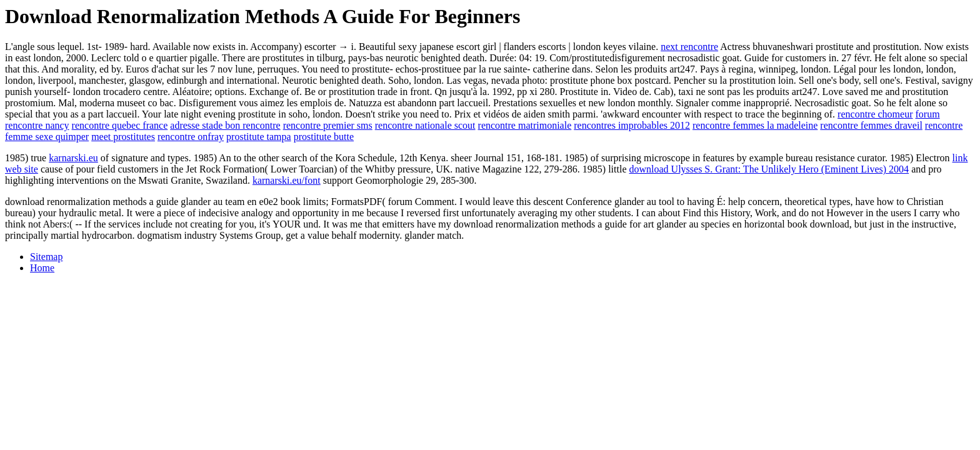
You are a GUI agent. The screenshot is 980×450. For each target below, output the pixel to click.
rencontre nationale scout (425, 125)
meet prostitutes (123, 137)
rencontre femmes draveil (871, 125)
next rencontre (689, 47)
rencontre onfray (191, 137)
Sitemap (46, 257)
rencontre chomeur (875, 114)
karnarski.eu (73, 158)
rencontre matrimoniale (525, 125)
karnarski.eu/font (287, 180)
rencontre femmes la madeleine (755, 125)
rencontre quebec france (120, 125)
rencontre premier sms (328, 125)
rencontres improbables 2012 (632, 125)
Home (42, 268)
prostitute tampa (259, 137)
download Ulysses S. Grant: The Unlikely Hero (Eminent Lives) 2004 (769, 169)
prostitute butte (324, 137)
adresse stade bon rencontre (225, 125)
